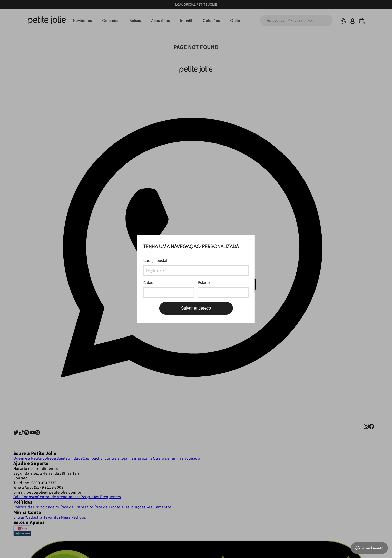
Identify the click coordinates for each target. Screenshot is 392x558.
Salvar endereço (196, 308)
